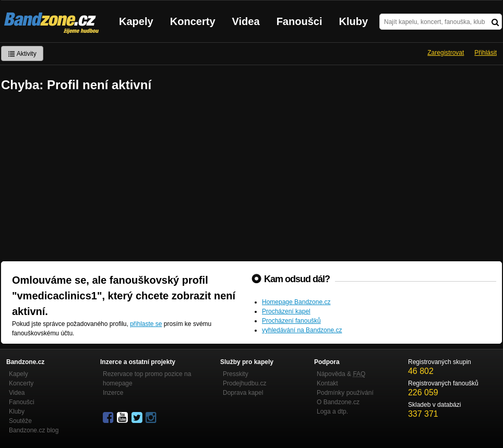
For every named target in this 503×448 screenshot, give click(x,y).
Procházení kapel (286, 311)
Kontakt (327, 383)
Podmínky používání (345, 393)
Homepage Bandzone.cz (296, 302)
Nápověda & (341, 374)
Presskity (236, 374)
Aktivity (22, 54)
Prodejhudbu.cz (244, 383)
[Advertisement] (252, 178)
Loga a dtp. (332, 411)
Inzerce (113, 393)
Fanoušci (300, 21)
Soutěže (20, 421)
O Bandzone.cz (338, 402)
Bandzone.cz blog (34, 430)
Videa (246, 21)
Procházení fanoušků (291, 321)
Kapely (136, 21)
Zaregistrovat (446, 53)
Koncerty (193, 21)
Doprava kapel (243, 393)
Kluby (354, 21)
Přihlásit (486, 53)
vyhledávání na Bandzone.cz (302, 330)
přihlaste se (146, 324)
